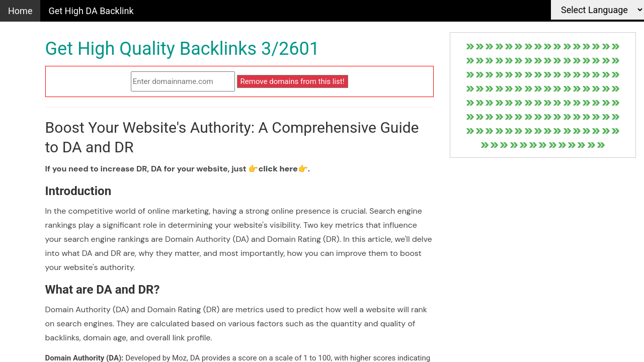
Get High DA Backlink (91, 11)
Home (20, 11)
